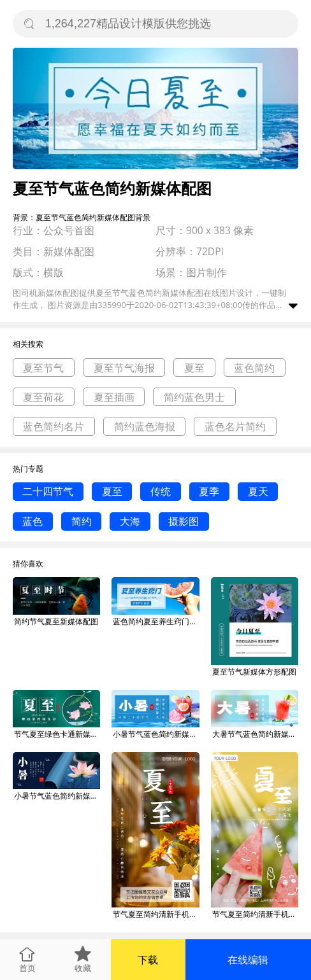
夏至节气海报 (124, 368)
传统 (161, 491)
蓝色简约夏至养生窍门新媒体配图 (156, 621)
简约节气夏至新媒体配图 (56, 621)
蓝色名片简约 (235, 426)
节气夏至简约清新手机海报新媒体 (156, 914)
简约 (82, 521)
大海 (130, 521)
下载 (148, 960)
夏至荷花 (43, 397)
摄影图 (184, 521)
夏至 (194, 368)
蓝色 (33, 521)
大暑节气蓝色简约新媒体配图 (256, 734)
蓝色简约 (254, 368)
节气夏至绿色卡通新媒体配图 (57, 734)
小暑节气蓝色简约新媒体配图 (156, 734)
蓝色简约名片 (54, 426)
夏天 (258, 491)
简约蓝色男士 (194, 397)
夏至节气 (43, 368)
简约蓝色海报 (145, 426)
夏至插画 (114, 397)
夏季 (209, 491)
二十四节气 (48, 491)
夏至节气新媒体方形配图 (254, 672)
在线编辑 (248, 960)
